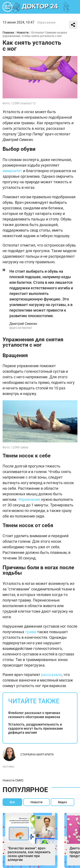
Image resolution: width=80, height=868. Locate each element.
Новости (23, 33)
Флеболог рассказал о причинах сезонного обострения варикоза (34, 715)
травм (31, 632)
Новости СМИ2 (13, 780)
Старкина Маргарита (37, 754)
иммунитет (12, 171)
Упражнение (29, 499)
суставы (8, 766)
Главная (8, 33)
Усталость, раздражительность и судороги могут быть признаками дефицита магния (35, 728)
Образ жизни (46, 22)
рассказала (52, 675)
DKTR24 (40, 7)
